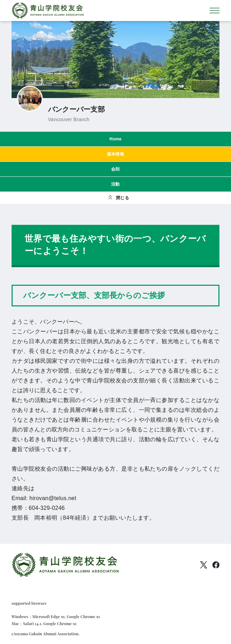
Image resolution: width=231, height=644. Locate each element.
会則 (115, 169)
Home (115, 139)
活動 (115, 184)
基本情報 (115, 154)
